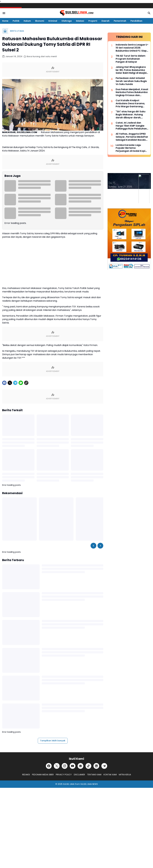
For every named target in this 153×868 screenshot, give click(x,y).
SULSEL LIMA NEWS (89, 784)
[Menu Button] (4, 13)
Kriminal (53, 21)
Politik (16, 21)
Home (5, 21)
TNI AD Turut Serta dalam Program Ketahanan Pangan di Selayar (131, 59)
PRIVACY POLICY (64, 775)
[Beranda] (5, 31)
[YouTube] (73, 766)
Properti (93, 21)
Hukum (27, 21)
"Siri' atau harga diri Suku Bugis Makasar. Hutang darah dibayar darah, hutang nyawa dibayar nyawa (131, 115)
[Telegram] (15, 383)
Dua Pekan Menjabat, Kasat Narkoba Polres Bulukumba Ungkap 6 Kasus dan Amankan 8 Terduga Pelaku (132, 92)
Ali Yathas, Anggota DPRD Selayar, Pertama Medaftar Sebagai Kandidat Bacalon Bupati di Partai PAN (132, 137)
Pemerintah (120, 21)
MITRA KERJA (125, 775)
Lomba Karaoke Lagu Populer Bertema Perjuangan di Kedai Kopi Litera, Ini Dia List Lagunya (131, 148)
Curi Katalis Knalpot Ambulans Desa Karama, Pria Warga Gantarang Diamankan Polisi (130, 104)
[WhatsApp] (21, 383)
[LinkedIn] (96, 766)
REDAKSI (26, 775)
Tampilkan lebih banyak (53, 741)
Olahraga (67, 21)
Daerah (105, 21)
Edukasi (80, 21)
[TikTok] (88, 766)
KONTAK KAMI (110, 775)
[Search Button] (149, 13)
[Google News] (80, 766)
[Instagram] (65, 766)
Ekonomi (40, 21)
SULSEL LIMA (69, 784)
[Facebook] (4, 383)
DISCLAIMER (79, 775)
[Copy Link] (26, 383)
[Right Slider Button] (100, 546)
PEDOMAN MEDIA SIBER (43, 775)
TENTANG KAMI (94, 775)
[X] (10, 383)
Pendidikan (136, 21)
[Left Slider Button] (93, 546)
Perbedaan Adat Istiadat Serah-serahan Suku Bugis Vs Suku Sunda (131, 81)
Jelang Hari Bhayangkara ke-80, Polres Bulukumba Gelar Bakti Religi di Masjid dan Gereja (131, 70)
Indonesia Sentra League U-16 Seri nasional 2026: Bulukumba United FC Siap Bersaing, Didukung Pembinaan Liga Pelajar (132, 48)
